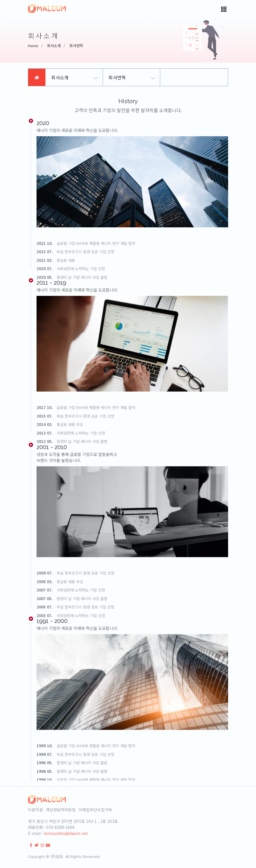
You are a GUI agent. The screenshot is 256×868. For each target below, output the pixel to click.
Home (33, 46)
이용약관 (35, 810)
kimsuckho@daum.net (66, 833)
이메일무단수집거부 (95, 810)
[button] (224, 9)
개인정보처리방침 (61, 810)
